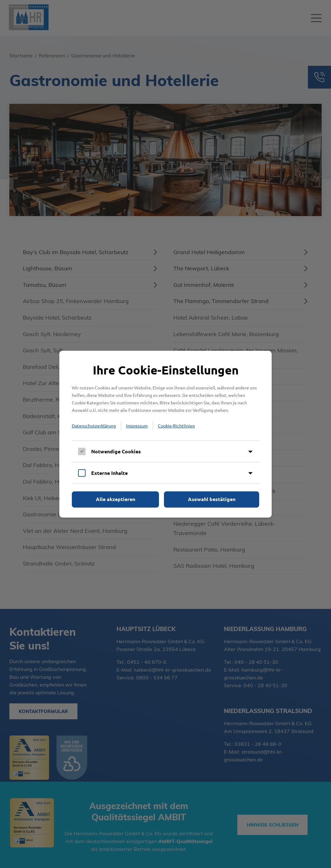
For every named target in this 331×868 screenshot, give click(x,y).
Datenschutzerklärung (94, 426)
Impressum (137, 426)
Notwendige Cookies (116, 451)
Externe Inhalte (109, 473)
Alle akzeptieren (116, 499)
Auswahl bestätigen (212, 499)
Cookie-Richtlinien (176, 426)
